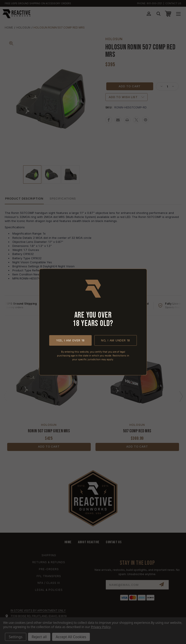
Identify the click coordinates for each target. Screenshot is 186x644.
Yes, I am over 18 (70, 340)
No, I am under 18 (116, 340)
